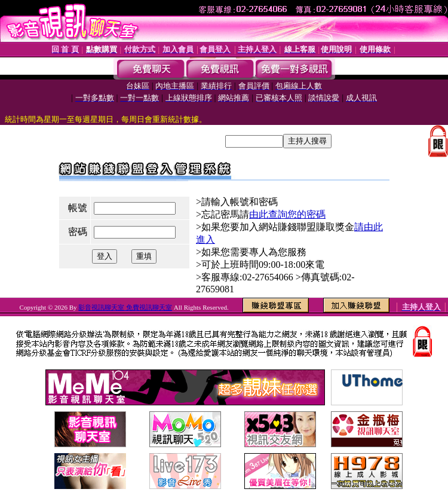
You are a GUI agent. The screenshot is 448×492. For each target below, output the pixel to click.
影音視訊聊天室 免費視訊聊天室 (125, 307)
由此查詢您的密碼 (287, 214)
